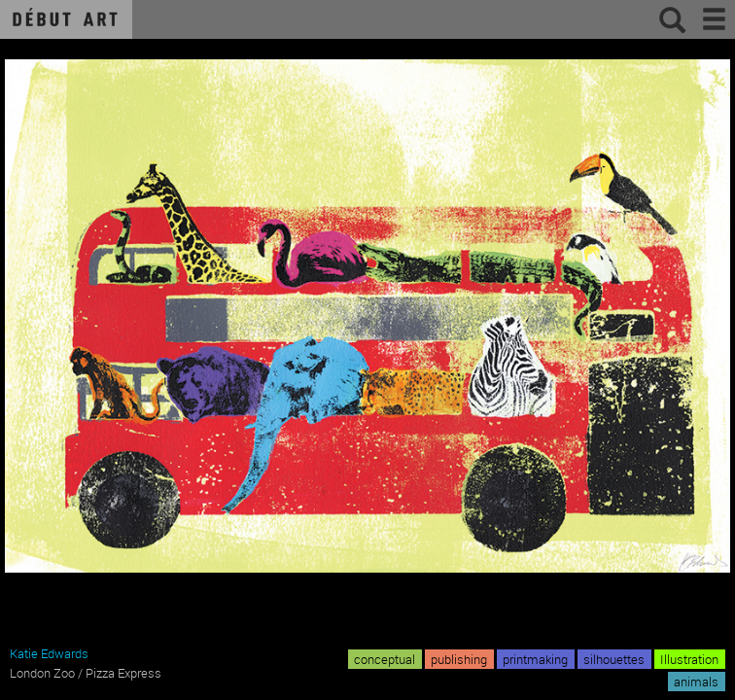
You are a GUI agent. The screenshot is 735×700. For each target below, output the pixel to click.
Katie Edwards (49, 653)
